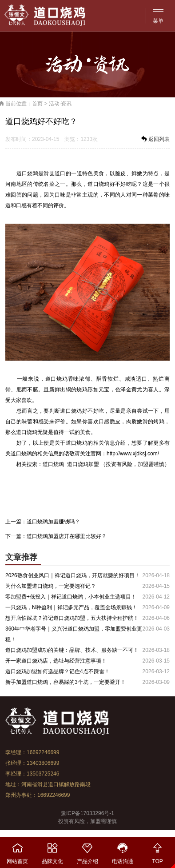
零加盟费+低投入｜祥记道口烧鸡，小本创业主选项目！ (71, 597)
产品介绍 (88, 851)
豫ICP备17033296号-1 (87, 813)
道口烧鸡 (27, 173)
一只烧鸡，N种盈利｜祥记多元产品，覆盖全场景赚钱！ (71, 607)
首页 (37, 104)
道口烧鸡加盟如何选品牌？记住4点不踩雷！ (58, 671)
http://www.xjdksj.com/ (133, 454)
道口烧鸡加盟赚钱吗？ (53, 522)
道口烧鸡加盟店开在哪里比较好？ (67, 536)
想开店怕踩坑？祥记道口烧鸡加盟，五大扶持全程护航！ (72, 618)
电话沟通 (122, 851)
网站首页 (18, 851)
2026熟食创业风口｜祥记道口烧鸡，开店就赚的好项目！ (73, 575)
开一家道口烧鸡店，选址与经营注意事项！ (56, 661)
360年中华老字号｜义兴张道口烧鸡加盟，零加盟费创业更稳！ (74, 634)
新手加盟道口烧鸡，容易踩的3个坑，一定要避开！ (66, 682)
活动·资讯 (60, 104)
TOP (157, 851)
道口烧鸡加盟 (83, 464)
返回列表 (155, 139)
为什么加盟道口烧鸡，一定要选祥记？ (51, 586)
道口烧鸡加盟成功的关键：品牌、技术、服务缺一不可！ (72, 650)
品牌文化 (53, 851)
